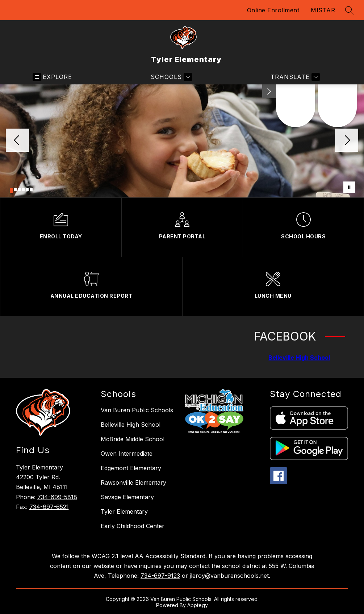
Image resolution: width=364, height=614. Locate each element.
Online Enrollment (273, 10)
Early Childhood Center (133, 526)
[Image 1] (11, 191)
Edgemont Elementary (131, 468)
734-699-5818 (57, 497)
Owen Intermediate (127, 454)
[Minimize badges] (269, 91)
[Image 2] (15, 189)
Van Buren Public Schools (137, 410)
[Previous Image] (17, 141)
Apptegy (198, 605)
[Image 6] (31, 189)
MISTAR (323, 10)
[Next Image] (347, 141)
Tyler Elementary (124, 511)
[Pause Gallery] (349, 187)
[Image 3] (19, 189)
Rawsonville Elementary (133, 483)
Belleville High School (299, 358)
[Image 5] (27, 189)
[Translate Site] (294, 77)
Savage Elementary (127, 497)
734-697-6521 (49, 507)
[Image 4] (23, 189)
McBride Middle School (133, 439)
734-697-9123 (160, 576)
